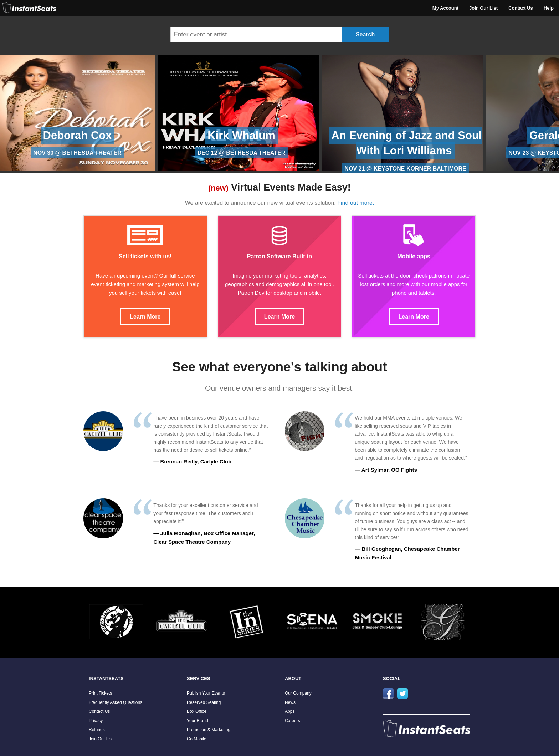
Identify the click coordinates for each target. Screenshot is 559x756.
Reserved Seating (204, 702)
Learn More (145, 317)
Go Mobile (197, 739)
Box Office (197, 711)
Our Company (298, 693)
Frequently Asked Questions (116, 702)
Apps (290, 711)
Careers (293, 721)
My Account (445, 8)
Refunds (97, 730)
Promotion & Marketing (209, 730)
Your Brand (198, 721)
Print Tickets (100, 693)
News (290, 702)
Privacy (96, 721)
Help (549, 8)
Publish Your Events (206, 693)
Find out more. (356, 203)
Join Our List (483, 8)
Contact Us (521, 8)
